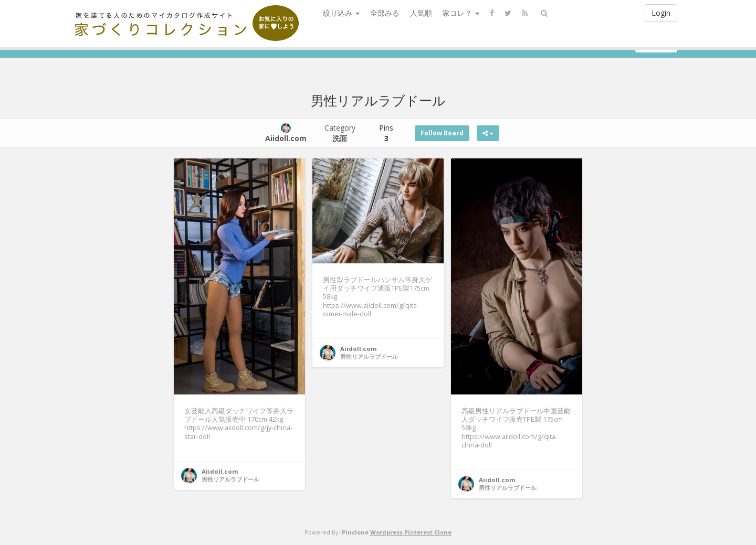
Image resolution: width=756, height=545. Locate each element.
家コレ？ (461, 13)
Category (340, 133)
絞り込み (341, 13)
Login (661, 13)
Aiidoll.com (220, 471)
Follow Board (442, 133)
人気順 (421, 13)
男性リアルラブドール (230, 479)
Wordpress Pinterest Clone (411, 532)
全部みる (385, 13)
